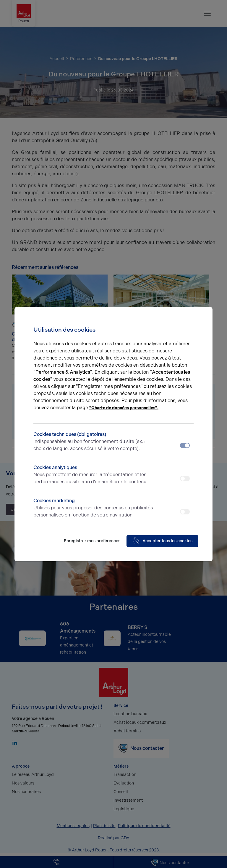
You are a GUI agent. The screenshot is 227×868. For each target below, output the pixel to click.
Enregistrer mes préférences (92, 541)
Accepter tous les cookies (162, 541)
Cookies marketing (94, 508)
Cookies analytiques (94, 475)
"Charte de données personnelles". (124, 408)
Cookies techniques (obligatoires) (94, 442)
